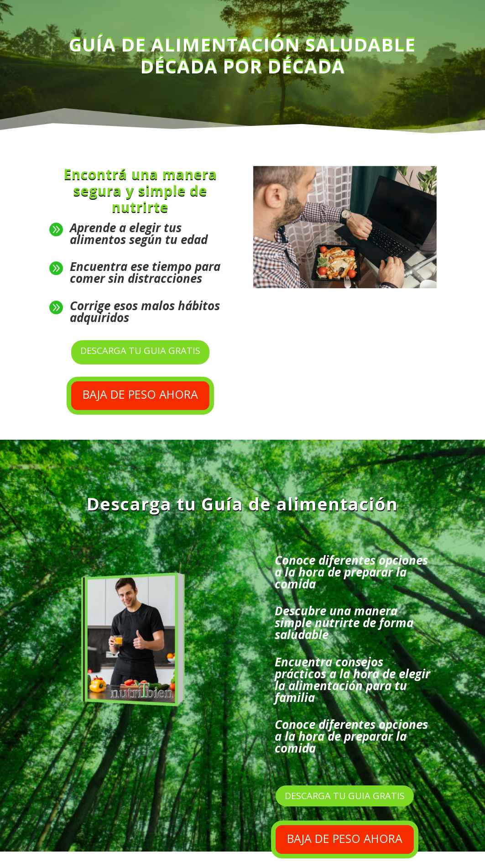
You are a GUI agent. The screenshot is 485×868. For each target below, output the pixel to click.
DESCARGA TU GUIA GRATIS (140, 351)
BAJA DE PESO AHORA (140, 394)
